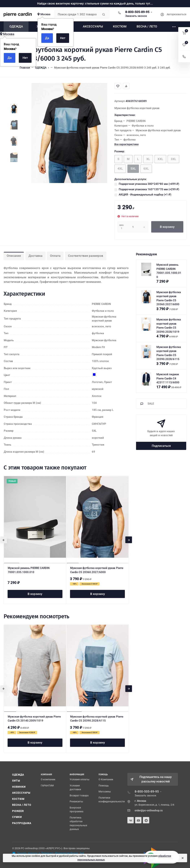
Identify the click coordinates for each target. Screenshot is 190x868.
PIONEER (18, 811)
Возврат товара (79, 795)
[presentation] (4, 540)
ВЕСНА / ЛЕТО (22, 805)
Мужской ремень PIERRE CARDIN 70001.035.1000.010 (29, 570)
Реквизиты (76, 801)
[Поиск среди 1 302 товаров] (77, 14)
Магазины (105, 792)
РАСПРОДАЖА (22, 823)
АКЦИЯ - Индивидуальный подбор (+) (145, 195)
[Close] (183, 858)
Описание (14, 256)
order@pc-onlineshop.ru (149, 810)
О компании (48, 779)
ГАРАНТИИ (47, 786)
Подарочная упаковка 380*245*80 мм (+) (149, 184)
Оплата (55, 256)
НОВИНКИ (19, 787)
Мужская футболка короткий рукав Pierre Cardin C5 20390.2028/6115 (97, 719)
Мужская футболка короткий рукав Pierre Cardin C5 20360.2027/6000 (97, 570)
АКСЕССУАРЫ (21, 793)
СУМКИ (17, 817)
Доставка (35, 256)
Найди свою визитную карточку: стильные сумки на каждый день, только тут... (95, 3)
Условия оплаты (79, 779)
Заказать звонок (136, 16)
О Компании (106, 779)
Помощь (104, 786)
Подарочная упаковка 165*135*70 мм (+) (149, 189)
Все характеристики (126, 144)
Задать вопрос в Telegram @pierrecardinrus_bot (48, 853)
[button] (184, 33)
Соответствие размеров (86, 256)
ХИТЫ (16, 781)
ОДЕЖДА (18, 775)
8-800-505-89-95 (137, 12)
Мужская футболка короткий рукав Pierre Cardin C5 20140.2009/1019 (34, 719)
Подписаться (161, 446)
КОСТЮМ (18, 799)
